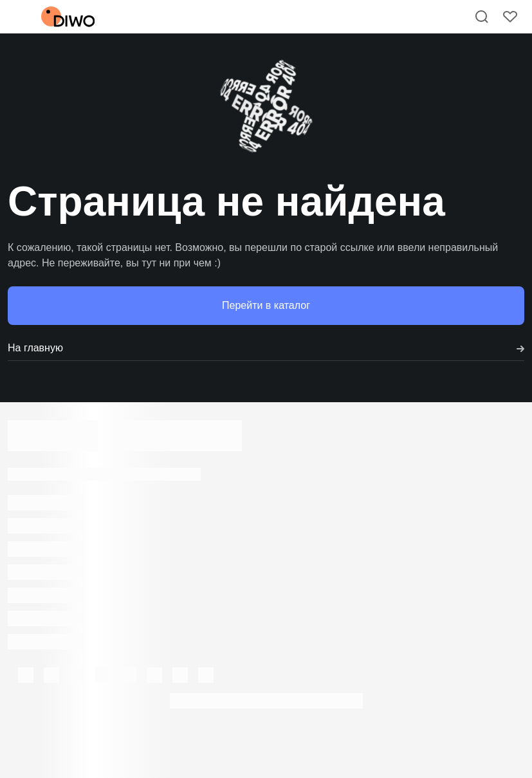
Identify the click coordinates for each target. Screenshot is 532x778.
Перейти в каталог (266, 305)
